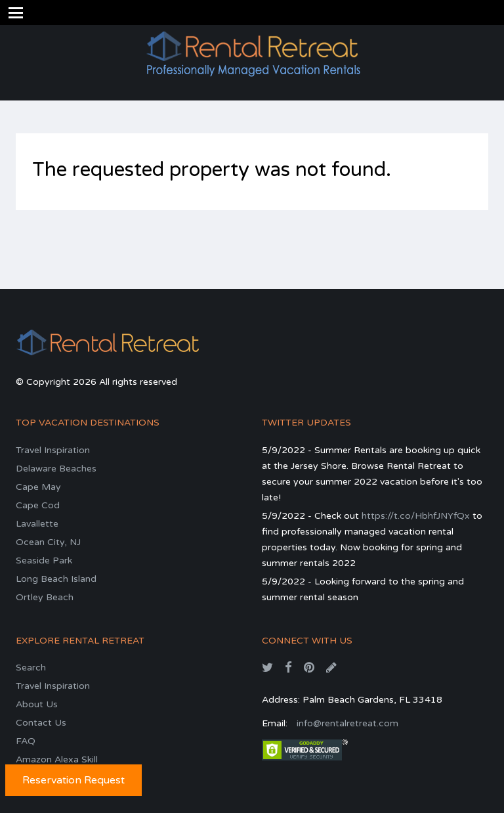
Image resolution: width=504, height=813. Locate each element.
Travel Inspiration (53, 450)
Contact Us (41, 723)
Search (31, 668)
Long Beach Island (56, 579)
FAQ (26, 741)
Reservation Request (73, 780)
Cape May (38, 487)
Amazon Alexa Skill (57, 759)
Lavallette (37, 524)
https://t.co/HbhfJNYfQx (416, 516)
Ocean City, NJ (48, 542)
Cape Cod (38, 505)
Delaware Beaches (56, 469)
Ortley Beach (45, 597)
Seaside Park (44, 560)
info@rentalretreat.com (347, 723)
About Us (37, 704)
